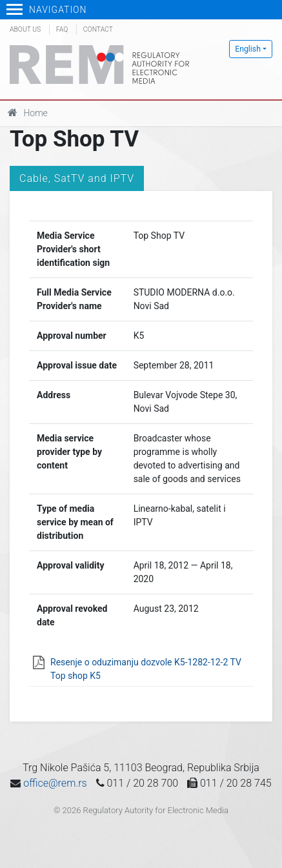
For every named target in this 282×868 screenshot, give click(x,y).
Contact (98, 29)
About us (25, 29)
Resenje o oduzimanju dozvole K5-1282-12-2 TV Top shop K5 (146, 669)
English (248, 49)
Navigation (47, 10)
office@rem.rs (55, 783)
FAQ (62, 29)
